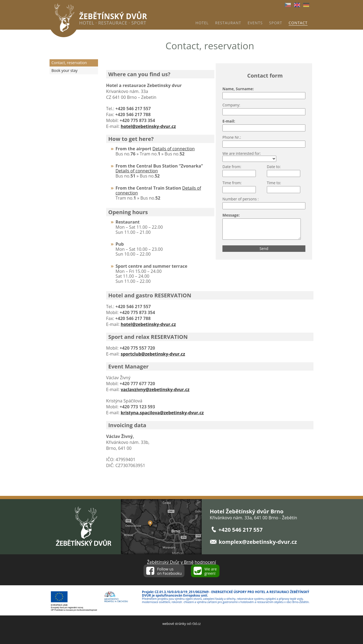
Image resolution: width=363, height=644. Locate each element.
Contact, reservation (69, 63)
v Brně (187, 562)
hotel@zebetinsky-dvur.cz (148, 324)
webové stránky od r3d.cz (181, 624)
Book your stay (64, 70)
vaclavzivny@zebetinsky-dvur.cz (155, 389)
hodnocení (205, 562)
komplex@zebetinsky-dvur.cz (258, 542)
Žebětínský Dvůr (163, 562)
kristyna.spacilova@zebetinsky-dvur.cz (162, 413)
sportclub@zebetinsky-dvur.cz (153, 354)
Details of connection (174, 149)
